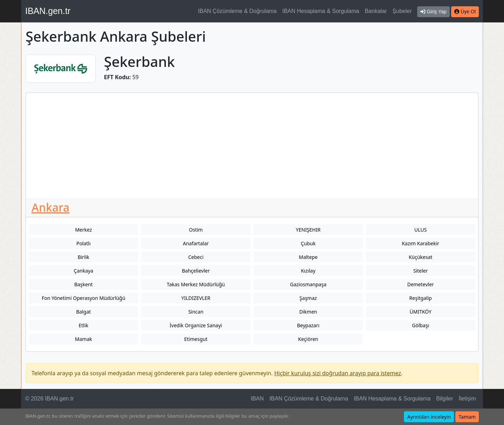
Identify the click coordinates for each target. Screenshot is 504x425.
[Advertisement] (252, 145)
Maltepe (308, 257)
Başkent (83, 284)
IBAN (257, 399)
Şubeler (402, 11)
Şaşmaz (308, 298)
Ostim (196, 230)
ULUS (421, 230)
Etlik (84, 325)
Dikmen (308, 312)
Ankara (50, 207)
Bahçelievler (196, 271)
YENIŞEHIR (308, 230)
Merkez (83, 230)
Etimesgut (196, 339)
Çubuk (308, 243)
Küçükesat (421, 257)
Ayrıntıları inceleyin (429, 417)
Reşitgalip (420, 298)
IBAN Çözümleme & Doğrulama (237, 11)
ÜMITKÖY (421, 312)
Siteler (421, 271)
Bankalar (376, 11)
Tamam (467, 417)
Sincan (196, 312)
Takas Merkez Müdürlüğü (196, 284)
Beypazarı (308, 325)
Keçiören (308, 339)
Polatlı (83, 243)
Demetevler (420, 284)
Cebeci (196, 257)
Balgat (83, 312)
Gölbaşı (421, 325)
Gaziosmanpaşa (308, 284)
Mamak (83, 339)
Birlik (83, 257)
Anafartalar (196, 243)
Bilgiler (444, 399)
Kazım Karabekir (421, 243)
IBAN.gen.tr (48, 11)
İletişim (467, 399)
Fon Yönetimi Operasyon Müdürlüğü (83, 298)
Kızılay (308, 271)
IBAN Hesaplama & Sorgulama (321, 11)
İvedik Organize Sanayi (196, 325)
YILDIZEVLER (196, 298)
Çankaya (84, 271)
